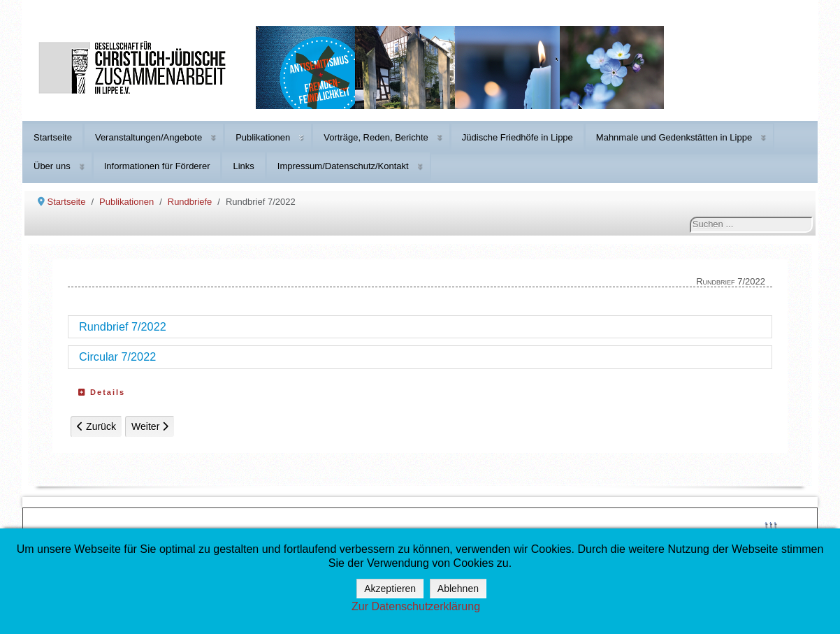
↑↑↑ (771, 524)
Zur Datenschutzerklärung (416, 606)
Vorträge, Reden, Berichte (376, 137)
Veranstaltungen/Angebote (149, 137)
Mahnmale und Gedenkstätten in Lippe (674, 137)
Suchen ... (690, 217)
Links (243, 166)
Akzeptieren (390, 589)
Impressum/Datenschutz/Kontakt (343, 166)
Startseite (53, 137)
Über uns (52, 166)
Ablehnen (458, 589)
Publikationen (263, 137)
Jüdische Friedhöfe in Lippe (517, 137)
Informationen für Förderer (157, 166)
